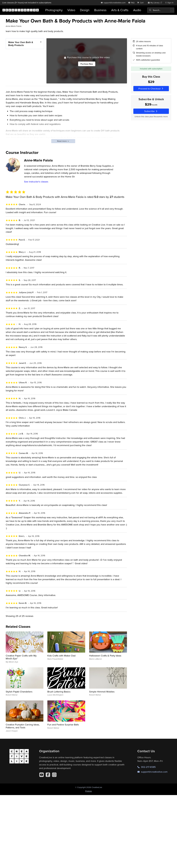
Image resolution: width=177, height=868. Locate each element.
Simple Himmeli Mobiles (102, 692)
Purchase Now (87, 64)
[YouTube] (42, 775)
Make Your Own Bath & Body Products (21, 44)
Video (71, 10)
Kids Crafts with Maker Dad (61, 656)
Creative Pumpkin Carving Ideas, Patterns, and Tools (23, 726)
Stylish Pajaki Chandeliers (19, 692)
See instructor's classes (36, 182)
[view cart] (141, 3)
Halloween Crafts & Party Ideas (105, 656)
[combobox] (161, 10)
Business (100, 10)
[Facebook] (48, 775)
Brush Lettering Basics (59, 692)
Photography (54, 10)
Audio (137, 10)
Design (85, 10)
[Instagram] (54, 775)
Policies (89, 791)
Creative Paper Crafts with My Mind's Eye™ (21, 657)
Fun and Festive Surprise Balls (63, 725)
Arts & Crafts (120, 10)
